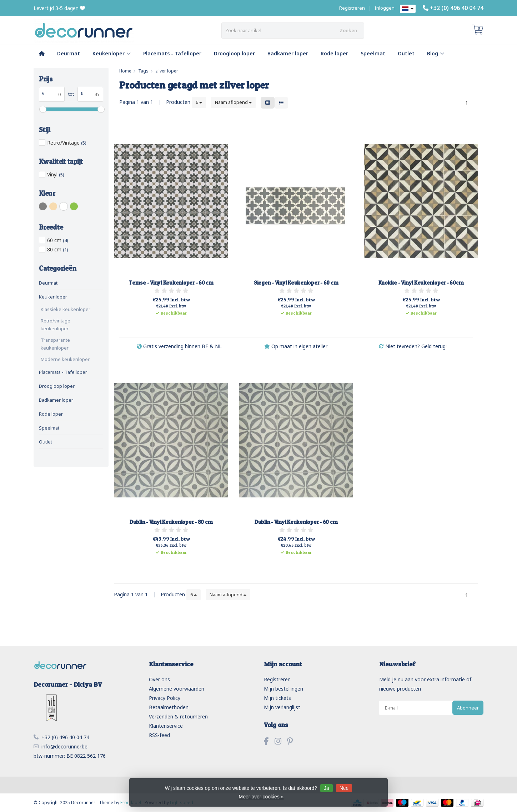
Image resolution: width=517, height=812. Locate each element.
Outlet (406, 53)
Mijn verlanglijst (282, 707)
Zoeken (348, 30)
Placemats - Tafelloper (172, 53)
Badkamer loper (288, 53)
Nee (344, 788)
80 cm (58, 249)
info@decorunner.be (64, 746)
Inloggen (385, 8)
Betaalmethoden (169, 707)
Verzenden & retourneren (178, 716)
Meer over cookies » (261, 797)
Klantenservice (166, 726)
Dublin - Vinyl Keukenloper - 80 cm (171, 522)
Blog (436, 53)
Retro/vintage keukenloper (56, 325)
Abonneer (468, 708)
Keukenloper (112, 53)
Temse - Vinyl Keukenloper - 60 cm (171, 283)
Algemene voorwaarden (177, 689)
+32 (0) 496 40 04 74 (457, 8)
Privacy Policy (165, 698)
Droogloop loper (234, 53)
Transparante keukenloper (55, 344)
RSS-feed (159, 735)
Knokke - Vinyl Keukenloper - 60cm (421, 283)
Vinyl (56, 174)
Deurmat (69, 53)
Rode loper (334, 53)
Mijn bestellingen (283, 689)
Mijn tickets (277, 698)
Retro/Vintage (67, 143)
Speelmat (373, 53)
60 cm (58, 240)
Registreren (352, 8)
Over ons (159, 679)
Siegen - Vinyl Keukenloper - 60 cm (296, 283)
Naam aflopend (233, 102)
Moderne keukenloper (65, 359)
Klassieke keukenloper (66, 309)
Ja (327, 788)
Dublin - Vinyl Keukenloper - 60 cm (296, 522)
